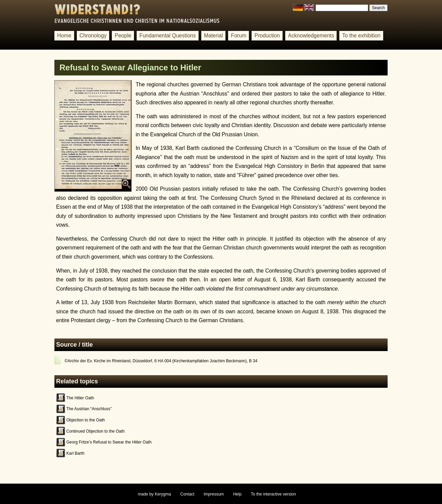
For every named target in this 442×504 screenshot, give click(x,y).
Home (64, 36)
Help (237, 494)
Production (267, 36)
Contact (187, 494)
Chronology (93, 36)
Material (214, 36)
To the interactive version (274, 494)
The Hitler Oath (80, 398)
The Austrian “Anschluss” (89, 409)
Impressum (214, 494)
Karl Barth (75, 453)
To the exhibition (361, 36)
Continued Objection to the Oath (95, 431)
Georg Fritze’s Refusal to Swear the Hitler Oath (109, 442)
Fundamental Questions (168, 36)
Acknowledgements (311, 36)
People (123, 36)
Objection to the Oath (86, 420)
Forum (239, 36)
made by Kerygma (155, 494)
